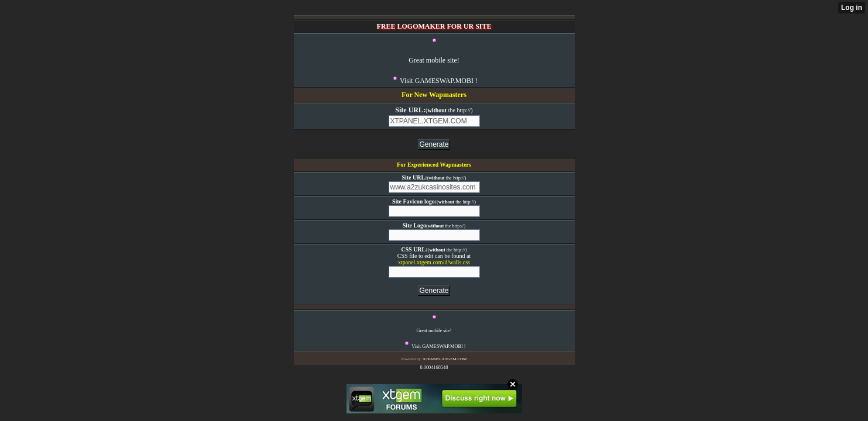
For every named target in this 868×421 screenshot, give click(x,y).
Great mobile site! (434, 60)
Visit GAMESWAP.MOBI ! (439, 81)
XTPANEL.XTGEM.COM (445, 359)
